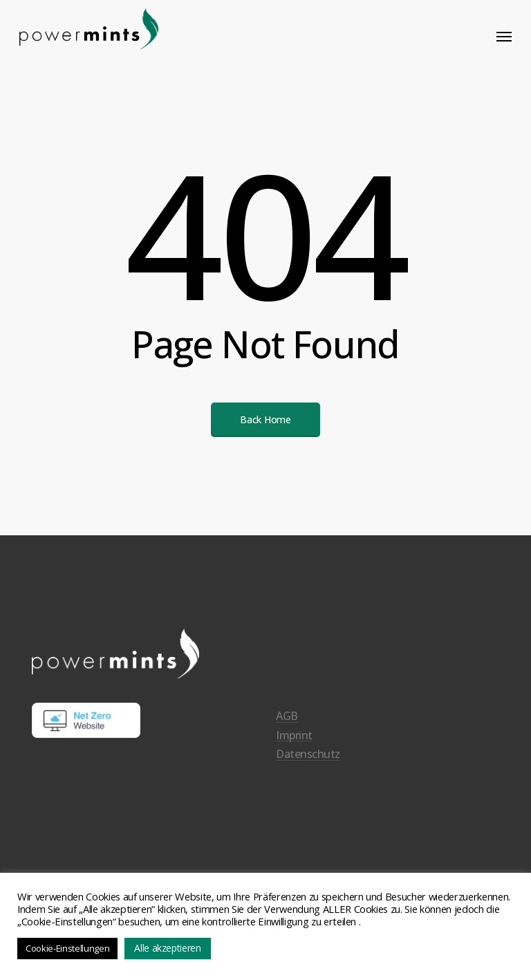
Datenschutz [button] (308, 771)
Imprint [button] (294, 752)
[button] (504, 36)
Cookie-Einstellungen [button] (67, 948)
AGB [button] (287, 733)
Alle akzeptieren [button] (168, 948)
